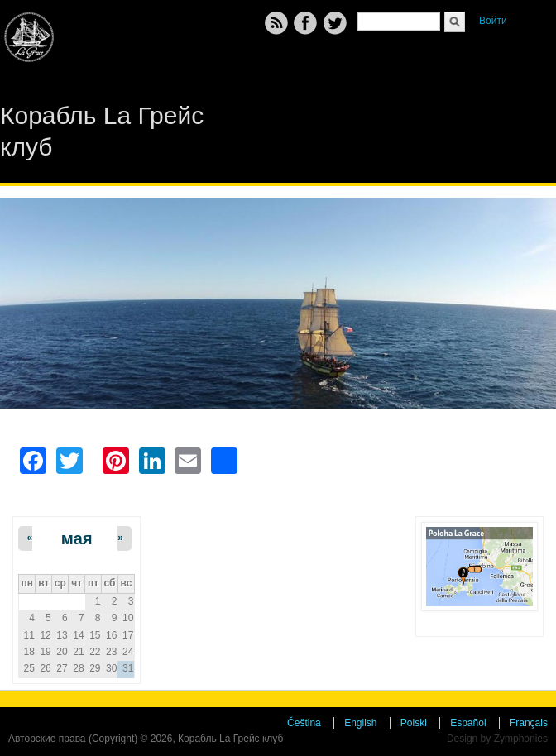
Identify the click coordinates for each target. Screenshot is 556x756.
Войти (493, 21)
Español (468, 723)
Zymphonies (521, 739)
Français (529, 723)
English (360, 723)
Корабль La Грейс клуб (102, 131)
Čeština (304, 723)
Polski (414, 723)
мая (77, 538)
